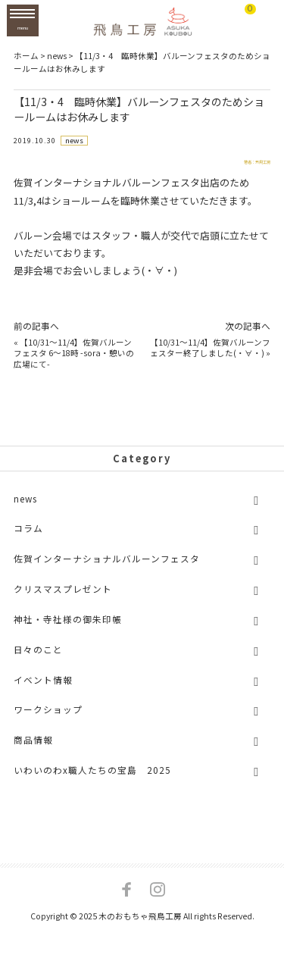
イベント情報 (43, 689)
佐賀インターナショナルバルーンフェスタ (107, 569)
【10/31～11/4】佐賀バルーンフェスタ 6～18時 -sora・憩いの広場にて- (74, 363)
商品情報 (33, 750)
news (75, 141)
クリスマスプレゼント (63, 598)
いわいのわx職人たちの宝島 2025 (92, 780)
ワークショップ (48, 720)
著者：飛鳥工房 (236, 168)
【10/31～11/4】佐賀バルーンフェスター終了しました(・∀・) (210, 358)
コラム (28, 539)
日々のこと (38, 659)
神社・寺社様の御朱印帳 (68, 629)
